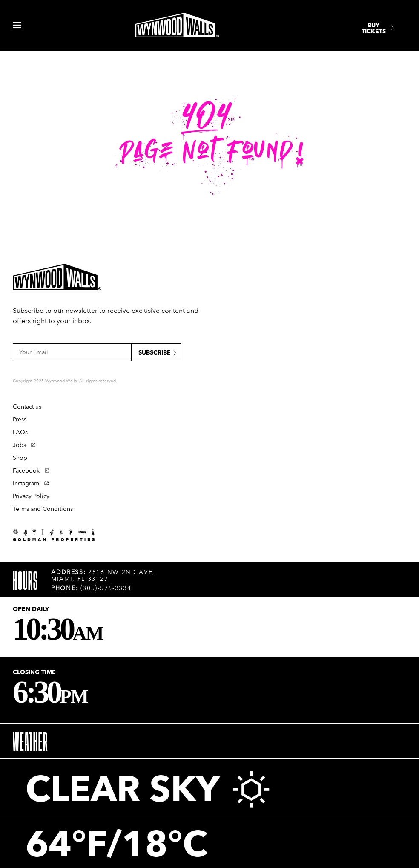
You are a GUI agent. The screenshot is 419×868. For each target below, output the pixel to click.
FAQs (20, 432)
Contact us (27, 407)
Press (20, 420)
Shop (20, 458)
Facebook (26, 471)
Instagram (26, 483)
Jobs (19, 445)
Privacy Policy (31, 496)
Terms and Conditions (43, 509)
